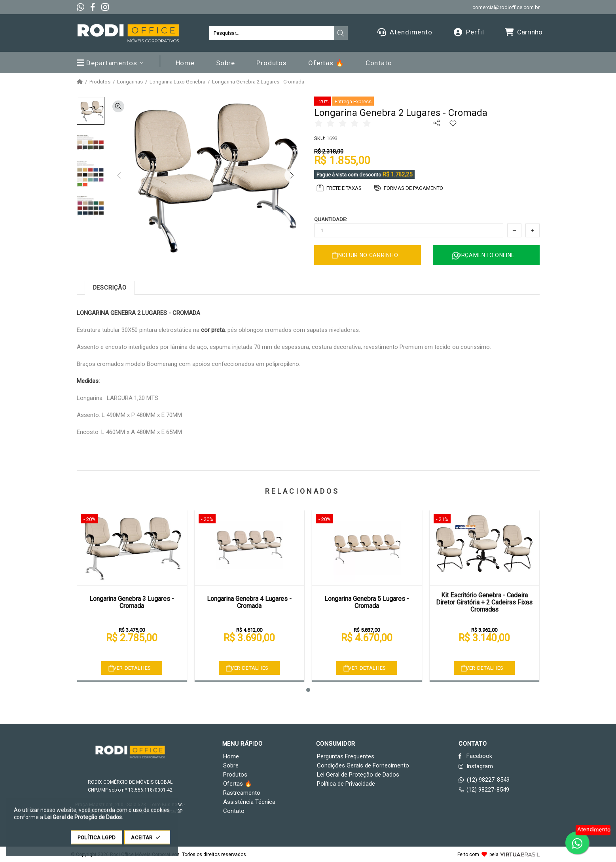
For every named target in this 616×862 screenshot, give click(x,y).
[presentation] (341, 33)
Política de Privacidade (346, 784)
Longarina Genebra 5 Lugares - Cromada (367, 602)
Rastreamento (242, 793)
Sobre (231, 765)
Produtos (100, 82)
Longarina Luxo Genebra (177, 82)
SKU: (320, 138)
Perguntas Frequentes (346, 756)
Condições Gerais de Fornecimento (363, 765)
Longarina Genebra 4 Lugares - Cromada (249, 602)
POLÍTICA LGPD (97, 841)
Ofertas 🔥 (238, 784)
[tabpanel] (132, 596)
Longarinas (130, 82)
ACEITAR (147, 841)
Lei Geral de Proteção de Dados (358, 775)
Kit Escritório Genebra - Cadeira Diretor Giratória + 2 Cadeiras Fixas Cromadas (484, 602)
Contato (234, 811)
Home (231, 756)
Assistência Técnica (249, 802)
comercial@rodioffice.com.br (506, 7)
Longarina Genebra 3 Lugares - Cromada (132, 602)
